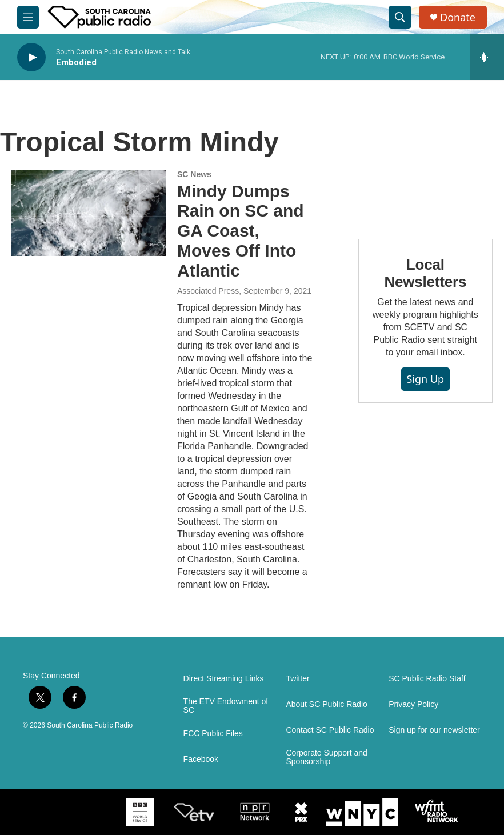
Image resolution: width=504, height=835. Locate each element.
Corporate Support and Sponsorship (326, 758)
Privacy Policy (413, 704)
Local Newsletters (425, 273)
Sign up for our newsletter (434, 730)
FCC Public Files (213, 734)
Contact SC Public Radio (330, 730)
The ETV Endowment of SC (226, 706)
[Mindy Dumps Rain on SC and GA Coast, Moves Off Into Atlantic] (89, 213)
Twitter (297, 679)
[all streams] (487, 57)
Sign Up (426, 379)
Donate (458, 17)
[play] (31, 57)
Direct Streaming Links (224, 679)
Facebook (201, 759)
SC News (194, 174)
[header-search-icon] (400, 17)
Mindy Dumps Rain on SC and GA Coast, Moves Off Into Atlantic (241, 231)
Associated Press (208, 291)
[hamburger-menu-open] (28, 17)
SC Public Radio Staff (427, 679)
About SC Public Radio (326, 704)
